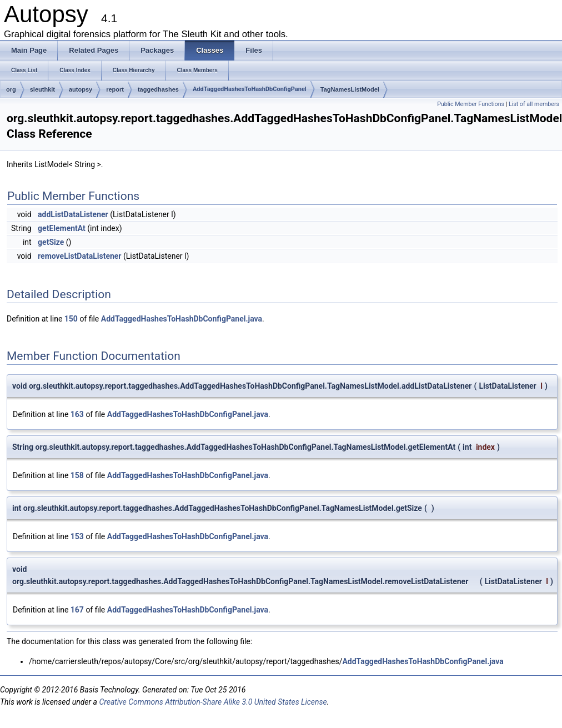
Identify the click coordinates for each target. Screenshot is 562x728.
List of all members (534, 104)
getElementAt (62, 228)
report (115, 89)
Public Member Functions (471, 104)
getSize (51, 242)
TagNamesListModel (350, 89)
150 (71, 319)
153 (77, 536)
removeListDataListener (79, 256)
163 (77, 414)
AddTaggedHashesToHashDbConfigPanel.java (182, 319)
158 (77, 475)
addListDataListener (73, 214)
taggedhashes (158, 89)
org (11, 89)
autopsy (81, 89)
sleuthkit (42, 89)
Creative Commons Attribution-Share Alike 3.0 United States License (213, 702)
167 (77, 610)
